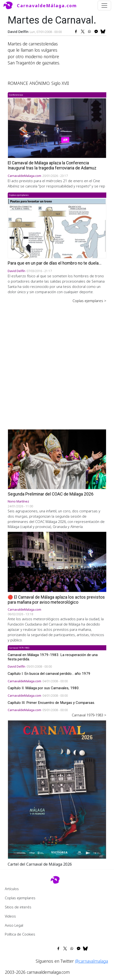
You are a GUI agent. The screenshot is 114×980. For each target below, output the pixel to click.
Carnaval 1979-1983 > (89, 715)
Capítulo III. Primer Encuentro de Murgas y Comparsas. (51, 703)
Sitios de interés (18, 907)
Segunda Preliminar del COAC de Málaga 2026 (51, 494)
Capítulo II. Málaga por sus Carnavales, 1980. (44, 688)
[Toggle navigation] (104, 6)
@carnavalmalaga (91, 961)
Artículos (12, 889)
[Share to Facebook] (76, 31)
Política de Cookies (20, 934)
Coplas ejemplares (20, 898)
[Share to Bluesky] (103, 31)
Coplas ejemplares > (89, 301)
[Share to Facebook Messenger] (96, 31)
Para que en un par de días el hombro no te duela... (55, 263)
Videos (10, 916)
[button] (57, 789)
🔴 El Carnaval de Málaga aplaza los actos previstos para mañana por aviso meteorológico (56, 600)
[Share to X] (83, 31)
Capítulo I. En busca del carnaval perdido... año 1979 (49, 674)
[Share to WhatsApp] (89, 31)
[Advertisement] (57, 363)
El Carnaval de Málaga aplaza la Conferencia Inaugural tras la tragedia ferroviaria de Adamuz (52, 165)
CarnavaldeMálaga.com (47, 6)
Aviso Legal (14, 925)
